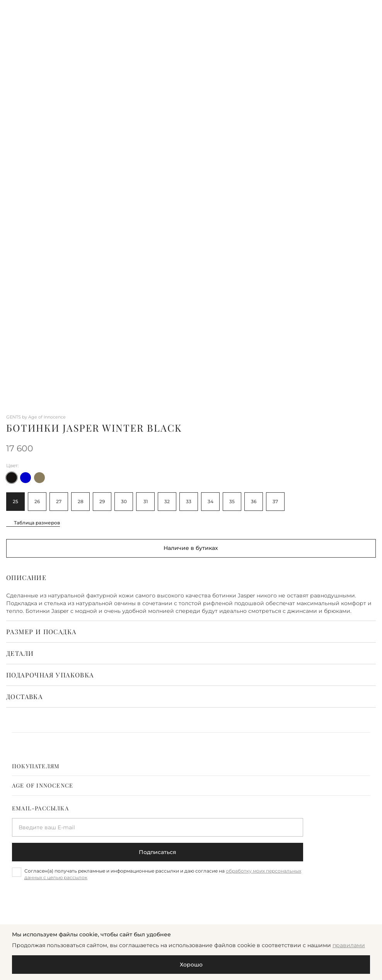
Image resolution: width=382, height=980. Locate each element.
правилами (349, 945)
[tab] (191, 766)
